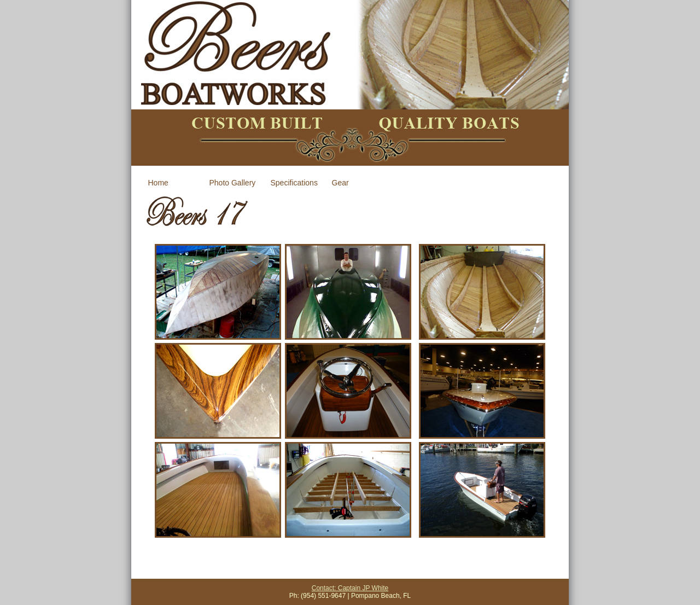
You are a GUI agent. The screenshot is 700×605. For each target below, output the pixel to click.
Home (158, 183)
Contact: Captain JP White (350, 588)
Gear (340, 183)
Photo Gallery (233, 183)
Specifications (294, 183)
